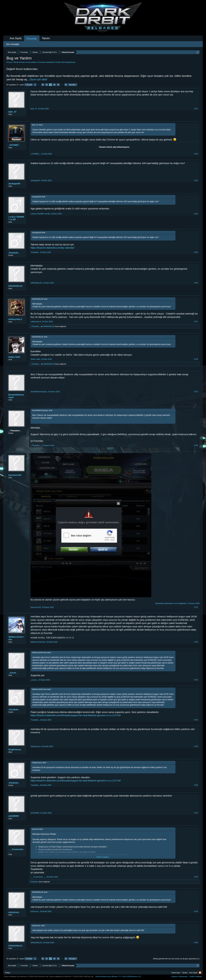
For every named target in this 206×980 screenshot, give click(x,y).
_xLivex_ (13, 673)
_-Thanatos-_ (35, 326)
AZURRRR (14, 816)
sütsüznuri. (14, 912)
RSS (200, 973)
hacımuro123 (15, 475)
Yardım (185, 973)
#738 (196, 877)
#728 (196, 359)
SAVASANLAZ (15, 286)
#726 (196, 283)
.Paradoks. (14, 253)
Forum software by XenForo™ (71, 976)
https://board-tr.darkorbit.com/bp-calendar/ (53, 248)
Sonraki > (73, 85)
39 (58, 85)
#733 (196, 680)
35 (43, 85)
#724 (196, 214)
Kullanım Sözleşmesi (179, 976)
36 (47, 85)
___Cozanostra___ (16, 851)
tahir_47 (12, 112)
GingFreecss (15, 750)
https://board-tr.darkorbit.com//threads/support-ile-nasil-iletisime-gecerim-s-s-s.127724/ (76, 715)
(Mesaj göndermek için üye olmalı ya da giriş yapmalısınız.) (176, 959)
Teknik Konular (19, 62)
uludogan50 (14, 184)
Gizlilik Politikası (196, 976)
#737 (196, 813)
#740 (196, 943)
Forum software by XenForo (26, 976)
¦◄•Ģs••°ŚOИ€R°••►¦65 (16, 218)
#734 (196, 720)
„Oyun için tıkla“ (38, 79)
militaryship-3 (15, 319)
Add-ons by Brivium (118, 976)
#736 (196, 785)
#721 (196, 109)
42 (66, 85)
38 (54, 85)
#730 (196, 445)
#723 (196, 180)
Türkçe (8, 973)
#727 (196, 322)
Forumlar (32, 39)
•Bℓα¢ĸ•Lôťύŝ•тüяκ (16, 638)
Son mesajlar (13, 44)
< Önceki (29, 85)
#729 (196, 392)
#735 (196, 746)
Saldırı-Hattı (14, 357)
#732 (196, 642)
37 (51, 85)
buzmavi (42, 62)
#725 (196, 252)
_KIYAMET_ (14, 145)
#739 (196, 911)
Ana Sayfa (16, 38)
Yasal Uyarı (176, 973)
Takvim (46, 38)
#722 (196, 154)
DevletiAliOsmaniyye (16, 396)
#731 (196, 607)
